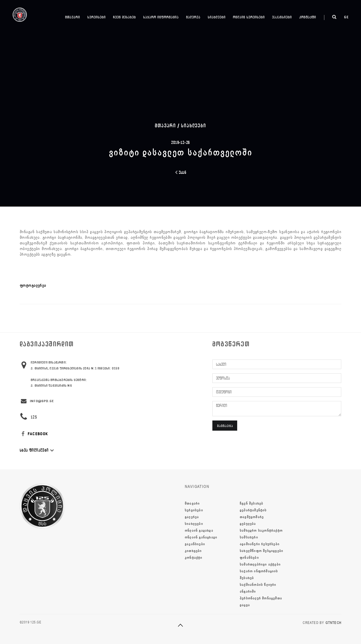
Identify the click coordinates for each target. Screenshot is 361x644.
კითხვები (193, 551)
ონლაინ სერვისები (249, 17)
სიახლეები (217, 17)
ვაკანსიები (282, 17)
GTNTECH (333, 623)
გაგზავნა (225, 426)
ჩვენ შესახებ (125, 17)
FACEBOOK (34, 434)
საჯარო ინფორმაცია (161, 17)
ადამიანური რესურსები (260, 544)
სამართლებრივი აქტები (260, 564)
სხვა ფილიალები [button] (37, 450)
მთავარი (73, 17)
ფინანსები (249, 558)
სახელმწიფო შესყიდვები (261, 551)
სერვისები (97, 17)
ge (346, 17)
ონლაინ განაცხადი (201, 537)
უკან (181, 173)
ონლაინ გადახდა (199, 531)
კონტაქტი (308, 17)
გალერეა (193, 17)
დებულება (248, 524)
